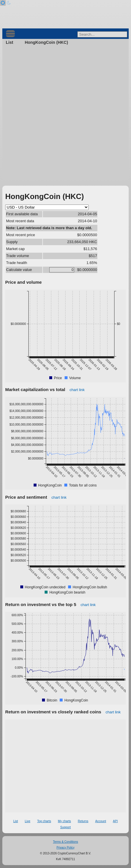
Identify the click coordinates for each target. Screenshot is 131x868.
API (115, 821)
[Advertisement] (65, 114)
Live (27, 821)
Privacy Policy (65, 848)
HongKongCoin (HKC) (46, 42)
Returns (83, 821)
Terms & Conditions (66, 842)
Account (101, 821)
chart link (77, 390)
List (9, 42)
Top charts (44, 821)
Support (65, 827)
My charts (64, 821)
